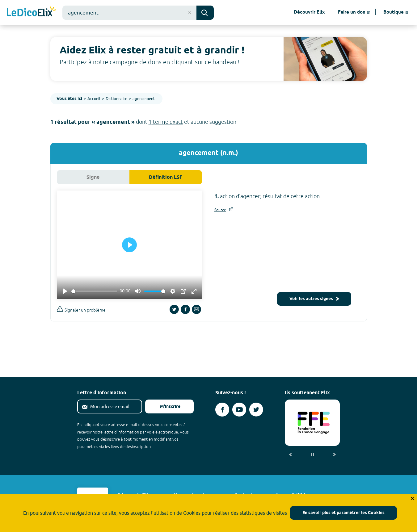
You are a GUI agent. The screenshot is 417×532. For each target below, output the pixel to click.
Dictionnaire (116, 98)
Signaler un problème (81, 309)
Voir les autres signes (314, 299)
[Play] (65, 291)
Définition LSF (166, 177)
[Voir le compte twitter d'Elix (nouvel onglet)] (256, 410)
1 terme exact (166, 122)
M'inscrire (165, 407)
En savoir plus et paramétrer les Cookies (343, 513)
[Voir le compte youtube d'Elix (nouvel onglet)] (239, 410)
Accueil (94, 98)
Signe (93, 177)
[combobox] (129, 13)
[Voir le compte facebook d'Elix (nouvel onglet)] (222, 410)
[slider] (94, 291)
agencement (144, 98)
